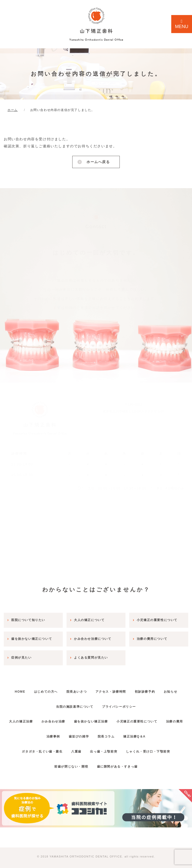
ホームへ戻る (98, 162)
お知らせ (49, 703)
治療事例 (63, 733)
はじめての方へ (54, 688)
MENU (182, 24)
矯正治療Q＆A (153, 733)
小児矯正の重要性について (154, 718)
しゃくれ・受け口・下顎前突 (152, 748)
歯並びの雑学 (92, 733)
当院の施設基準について (86, 703)
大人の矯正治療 (29, 718)
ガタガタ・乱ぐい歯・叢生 (38, 748)
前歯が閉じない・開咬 (70, 763)
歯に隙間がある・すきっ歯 (119, 763)
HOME (25, 688)
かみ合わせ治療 (65, 718)
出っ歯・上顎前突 (105, 748)
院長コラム (122, 733)
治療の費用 (36, 733)
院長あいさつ (88, 688)
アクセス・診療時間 (125, 688)
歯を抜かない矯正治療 (105, 718)
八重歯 (75, 748)
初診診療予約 (162, 688)
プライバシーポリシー (133, 703)
